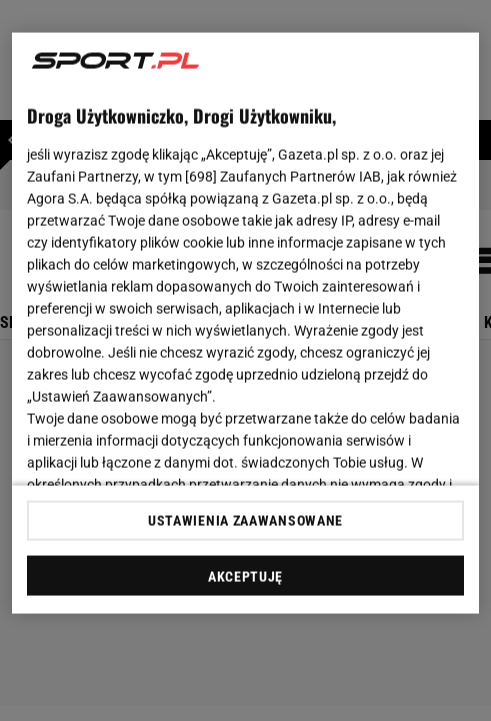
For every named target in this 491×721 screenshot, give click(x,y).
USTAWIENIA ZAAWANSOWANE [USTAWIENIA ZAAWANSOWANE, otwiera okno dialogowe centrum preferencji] (245, 520)
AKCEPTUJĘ (245, 576)
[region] (245, 323)
